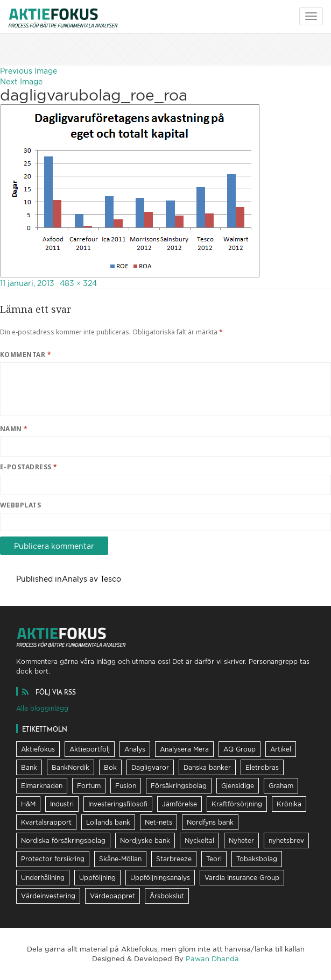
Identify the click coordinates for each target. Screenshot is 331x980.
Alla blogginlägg (42, 708)
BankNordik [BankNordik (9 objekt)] (71, 767)
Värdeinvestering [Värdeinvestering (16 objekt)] (48, 896)
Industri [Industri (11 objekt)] (62, 804)
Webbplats (20, 505)
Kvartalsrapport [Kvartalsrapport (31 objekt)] (46, 822)
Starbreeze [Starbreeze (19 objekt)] (174, 859)
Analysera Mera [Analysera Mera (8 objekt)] (184, 749)
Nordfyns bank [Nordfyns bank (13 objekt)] (210, 822)
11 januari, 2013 (27, 283)
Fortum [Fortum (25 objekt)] (89, 786)
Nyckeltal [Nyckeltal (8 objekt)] (199, 840)
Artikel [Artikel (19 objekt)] (281, 749)
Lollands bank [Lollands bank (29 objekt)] (108, 822)
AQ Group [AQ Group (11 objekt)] (240, 749)
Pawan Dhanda (212, 958)
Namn (14, 429)
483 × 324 (78, 283)
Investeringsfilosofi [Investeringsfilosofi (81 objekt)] (118, 804)
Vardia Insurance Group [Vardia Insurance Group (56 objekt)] (242, 878)
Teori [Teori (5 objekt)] (214, 859)
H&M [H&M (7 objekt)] (28, 804)
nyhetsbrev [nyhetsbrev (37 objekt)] (286, 840)
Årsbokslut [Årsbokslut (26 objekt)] (167, 896)
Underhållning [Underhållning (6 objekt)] (43, 878)
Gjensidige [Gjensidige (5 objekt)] (238, 786)
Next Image (21, 81)
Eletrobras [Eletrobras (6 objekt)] (262, 767)
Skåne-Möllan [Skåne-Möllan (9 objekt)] (120, 859)
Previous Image (29, 71)
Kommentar (26, 355)
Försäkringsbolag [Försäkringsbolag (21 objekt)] (179, 786)
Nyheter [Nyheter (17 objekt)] (241, 840)
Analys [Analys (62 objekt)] (135, 749)
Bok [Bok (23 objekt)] (110, 767)
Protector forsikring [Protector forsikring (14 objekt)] (53, 859)
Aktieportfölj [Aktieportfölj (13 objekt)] (90, 749)
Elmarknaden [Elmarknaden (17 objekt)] (42, 786)
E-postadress (29, 467)
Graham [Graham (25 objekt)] (281, 786)
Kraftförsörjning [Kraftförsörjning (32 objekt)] (237, 804)
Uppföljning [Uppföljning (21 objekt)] (97, 878)
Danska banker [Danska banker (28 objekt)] (207, 767)
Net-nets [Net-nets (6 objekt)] (159, 822)
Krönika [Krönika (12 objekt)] (289, 804)
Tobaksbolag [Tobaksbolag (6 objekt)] (257, 859)
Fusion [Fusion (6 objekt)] (126, 786)
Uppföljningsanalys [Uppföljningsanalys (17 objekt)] (160, 878)
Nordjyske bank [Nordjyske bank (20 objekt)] (145, 840)
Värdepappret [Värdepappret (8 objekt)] (112, 896)
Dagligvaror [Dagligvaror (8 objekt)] (150, 767)
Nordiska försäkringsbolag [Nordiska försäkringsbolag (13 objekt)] (63, 840)
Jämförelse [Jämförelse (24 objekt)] (179, 804)
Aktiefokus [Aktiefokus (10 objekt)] (38, 749)
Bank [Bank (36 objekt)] (29, 767)
